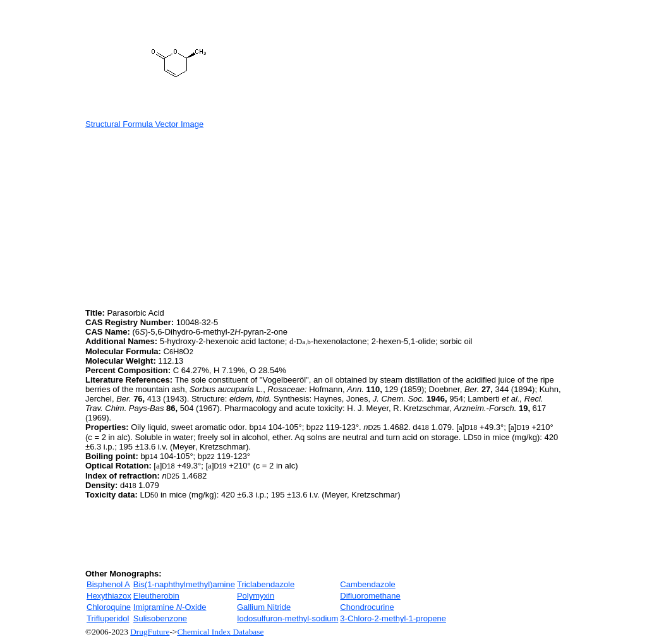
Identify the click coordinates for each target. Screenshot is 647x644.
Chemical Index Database (220, 632)
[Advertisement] (191, 217)
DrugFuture (150, 632)
